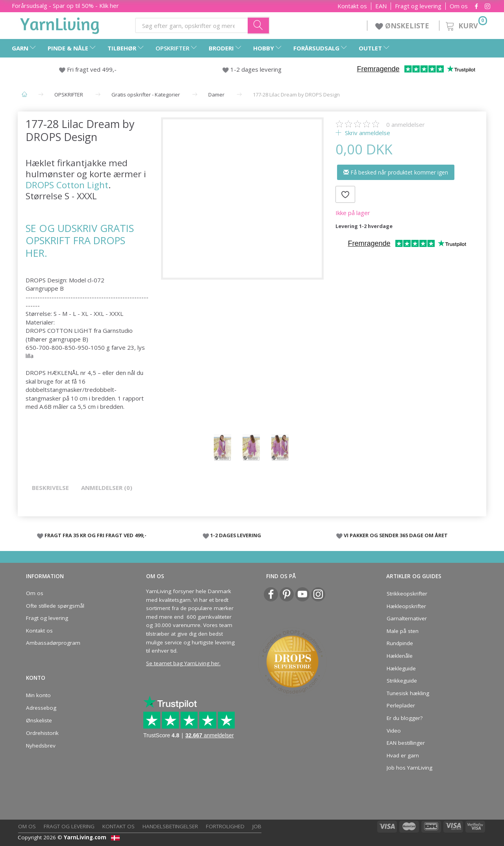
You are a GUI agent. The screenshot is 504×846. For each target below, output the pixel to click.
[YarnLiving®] (60, 24)
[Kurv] (466, 25)
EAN (381, 6)
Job (257, 826)
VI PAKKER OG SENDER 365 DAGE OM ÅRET (396, 535)
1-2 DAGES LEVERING (236, 535)
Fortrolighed (225, 826)
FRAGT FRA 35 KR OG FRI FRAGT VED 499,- (95, 535)
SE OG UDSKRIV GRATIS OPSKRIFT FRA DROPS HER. (80, 240)
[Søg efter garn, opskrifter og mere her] (259, 25)
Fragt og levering (418, 6)
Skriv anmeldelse (367, 133)
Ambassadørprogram (53, 643)
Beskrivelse (50, 488)
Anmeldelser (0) (107, 488)
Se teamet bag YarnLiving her (183, 663)
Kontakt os (352, 6)
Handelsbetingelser (170, 826)
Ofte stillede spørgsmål (55, 606)
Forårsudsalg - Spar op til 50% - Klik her (65, 6)
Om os (459, 6)
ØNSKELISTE (403, 26)
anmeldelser (406, 124)
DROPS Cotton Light (67, 185)
